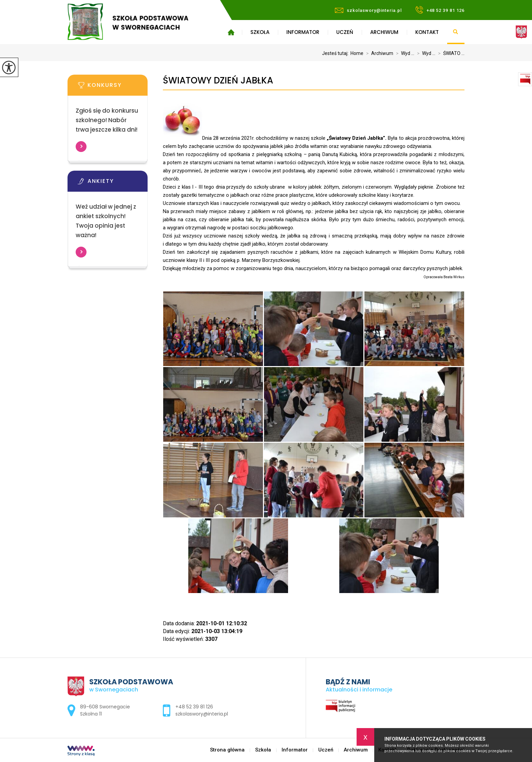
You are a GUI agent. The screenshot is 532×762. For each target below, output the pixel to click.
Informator (303, 32)
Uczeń (345, 32)
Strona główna (231, 32)
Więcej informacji (81, 147)
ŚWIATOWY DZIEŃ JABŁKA (218, 81)
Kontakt (427, 32)
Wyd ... (404, 53)
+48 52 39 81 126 (440, 10)
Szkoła (260, 32)
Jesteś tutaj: (336, 53)
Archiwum (384, 32)
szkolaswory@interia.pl (368, 10)
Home (357, 53)
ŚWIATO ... (450, 53)
